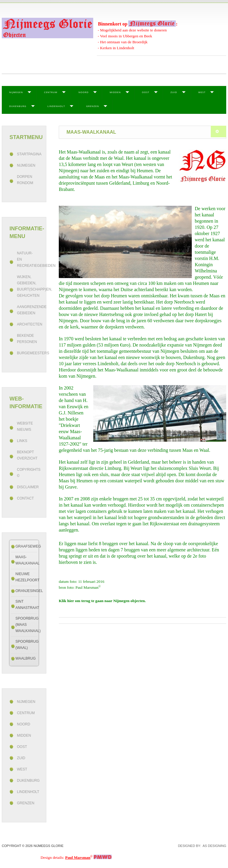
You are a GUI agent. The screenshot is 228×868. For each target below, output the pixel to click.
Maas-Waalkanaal (26, 560)
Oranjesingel (26, 591)
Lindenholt (56, 106)
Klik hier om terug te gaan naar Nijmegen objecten (102, 601)
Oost (146, 92)
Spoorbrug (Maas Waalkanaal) (26, 625)
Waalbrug (26, 658)
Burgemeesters (28, 353)
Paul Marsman (78, 857)
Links (22, 441)
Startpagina (28, 154)
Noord (83, 92)
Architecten (28, 324)
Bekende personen (27, 339)
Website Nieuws (25, 426)
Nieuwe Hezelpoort (26, 577)
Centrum (51, 92)
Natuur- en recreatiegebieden (28, 259)
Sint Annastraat (26, 605)
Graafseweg (26, 546)
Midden (115, 92)
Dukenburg (18, 106)
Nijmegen (16, 92)
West (202, 92)
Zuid (174, 92)
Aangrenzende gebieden (28, 310)
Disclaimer (28, 487)
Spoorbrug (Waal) (26, 645)
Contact (25, 498)
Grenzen (92, 106)
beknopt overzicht (27, 455)
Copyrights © (28, 473)
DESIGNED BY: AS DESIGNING (200, 846)
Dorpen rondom (25, 180)
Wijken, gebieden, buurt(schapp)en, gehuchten (28, 286)
